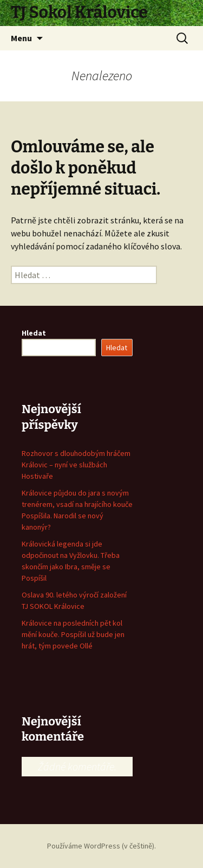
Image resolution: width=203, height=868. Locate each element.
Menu (21, 38)
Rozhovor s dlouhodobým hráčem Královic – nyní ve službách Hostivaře (76, 465)
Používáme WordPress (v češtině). (101, 846)
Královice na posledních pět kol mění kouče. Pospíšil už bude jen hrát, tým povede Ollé (73, 634)
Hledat (34, 333)
